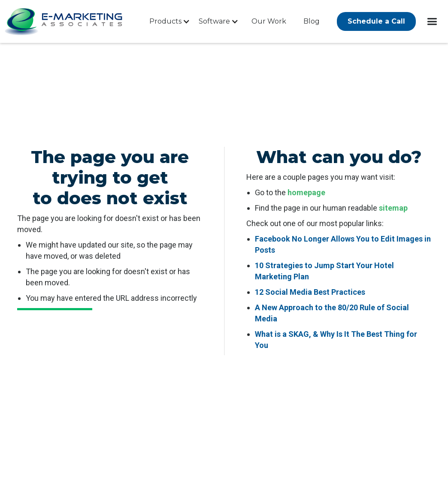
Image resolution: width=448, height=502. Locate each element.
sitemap (393, 208)
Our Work (269, 21)
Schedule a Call (376, 21)
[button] (168, 21)
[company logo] (64, 22)
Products (165, 21)
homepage (306, 192)
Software (214, 21)
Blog (312, 21)
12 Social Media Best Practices (310, 292)
